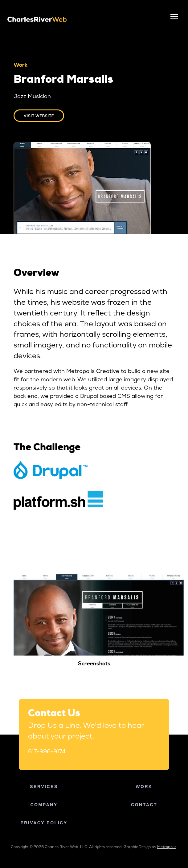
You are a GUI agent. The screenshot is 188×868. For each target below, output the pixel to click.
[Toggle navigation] (174, 17)
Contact (144, 805)
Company (44, 805)
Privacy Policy (44, 823)
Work (144, 787)
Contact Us (54, 714)
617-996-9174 (47, 751)
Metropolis (167, 847)
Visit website (39, 116)
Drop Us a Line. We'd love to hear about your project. (86, 731)
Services (44, 787)
